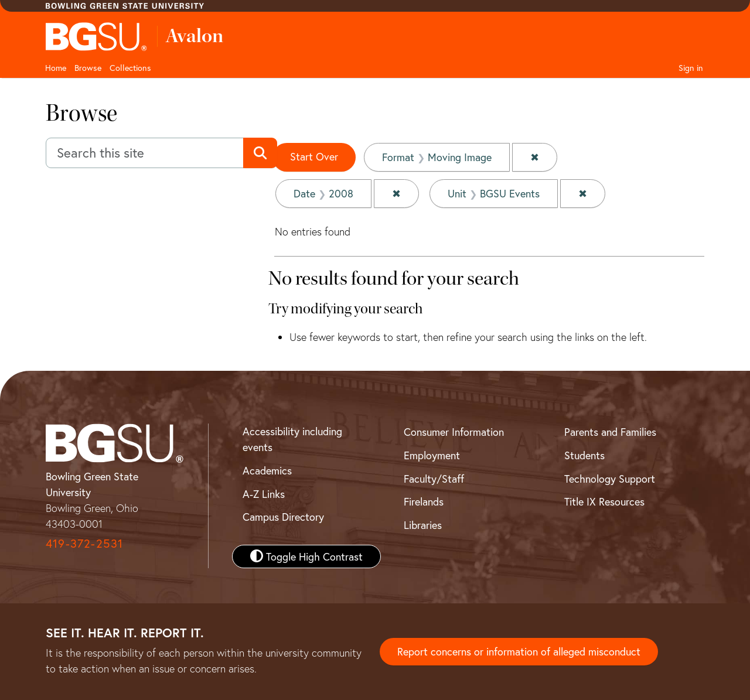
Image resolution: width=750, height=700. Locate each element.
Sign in (691, 68)
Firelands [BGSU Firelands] (424, 501)
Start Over (314, 156)
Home (56, 68)
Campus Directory (283, 517)
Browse (88, 68)
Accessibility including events (292, 439)
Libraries (423, 525)
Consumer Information (454, 432)
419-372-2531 (84, 543)
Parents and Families (610, 432)
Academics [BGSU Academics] (267, 470)
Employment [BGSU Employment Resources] (432, 455)
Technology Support (610, 479)
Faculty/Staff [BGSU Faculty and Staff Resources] (434, 479)
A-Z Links (264, 494)
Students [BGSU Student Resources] (584, 455)
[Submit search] (260, 153)
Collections (130, 68)
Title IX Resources (604, 501)
